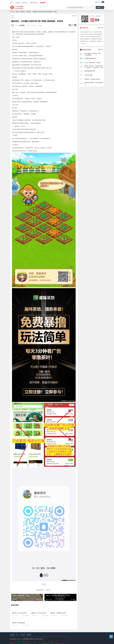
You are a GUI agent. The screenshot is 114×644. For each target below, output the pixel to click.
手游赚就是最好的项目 (90, 58)
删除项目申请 (46, 642)
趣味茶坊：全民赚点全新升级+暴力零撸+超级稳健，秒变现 (41, 12)
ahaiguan (20, 25)
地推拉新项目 (33, 2)
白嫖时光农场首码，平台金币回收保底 (94, 83)
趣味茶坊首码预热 (40, 590)
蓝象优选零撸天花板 (90, 71)
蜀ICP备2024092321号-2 (16, 642)
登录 (99, 2)
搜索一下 (100, 7)
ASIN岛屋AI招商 (89, 75)
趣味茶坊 (48, 590)
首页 (11, 2)
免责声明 (29, 632)
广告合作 (22, 632)
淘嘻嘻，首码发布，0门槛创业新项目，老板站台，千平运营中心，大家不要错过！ (94, 68)
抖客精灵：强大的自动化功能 (92, 79)
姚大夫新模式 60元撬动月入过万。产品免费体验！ (93, 54)
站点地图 (12, 632)
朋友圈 (17, 2)
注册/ (96, 2)
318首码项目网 (26, 636)
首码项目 (24, 2)
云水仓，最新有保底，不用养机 (93, 63)
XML (17, 632)
